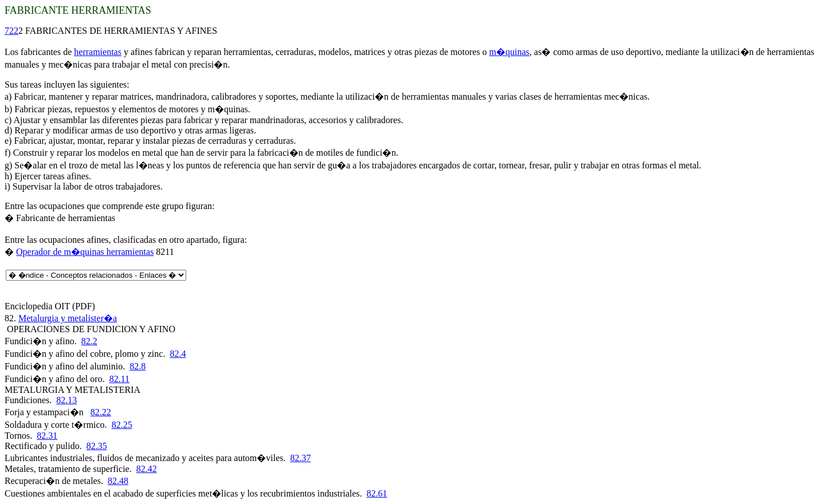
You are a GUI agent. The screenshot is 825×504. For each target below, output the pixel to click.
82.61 (377, 493)
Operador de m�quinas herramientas (85, 252)
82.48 (118, 481)
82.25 (122, 425)
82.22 (101, 412)
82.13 (66, 400)
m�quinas (509, 52)
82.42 (147, 469)
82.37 (301, 458)
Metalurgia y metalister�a (68, 318)
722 (11, 31)
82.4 (178, 354)
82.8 (137, 366)
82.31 (47, 436)
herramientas (98, 52)
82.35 (97, 446)
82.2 (89, 341)
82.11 (119, 379)
